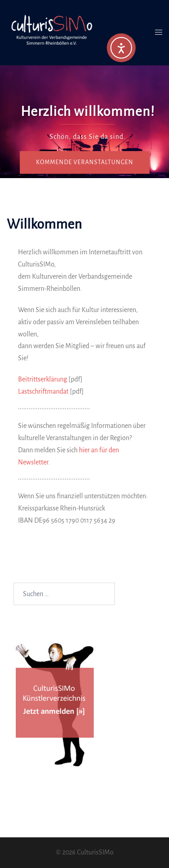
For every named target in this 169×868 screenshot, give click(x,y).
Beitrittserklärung (43, 379)
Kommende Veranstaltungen (85, 162)
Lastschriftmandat (43, 391)
